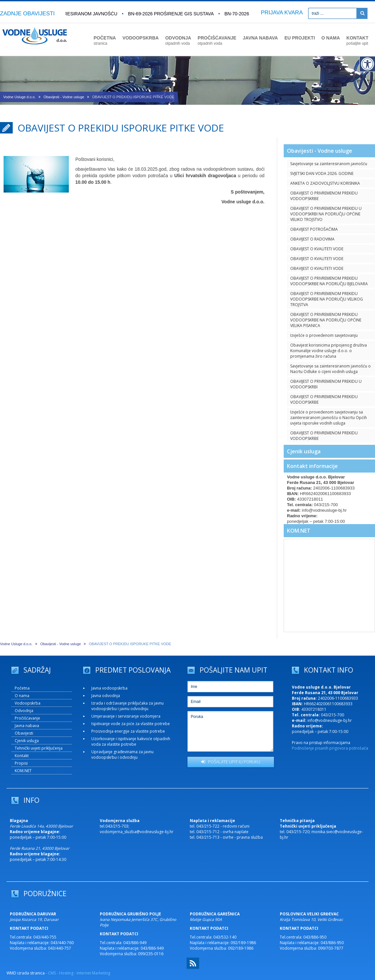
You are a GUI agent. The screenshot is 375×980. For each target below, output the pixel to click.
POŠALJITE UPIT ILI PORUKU (231, 762)
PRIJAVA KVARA (282, 13)
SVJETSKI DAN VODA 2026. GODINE (322, 173)
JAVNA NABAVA (261, 38)
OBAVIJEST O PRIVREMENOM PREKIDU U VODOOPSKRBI (326, 384)
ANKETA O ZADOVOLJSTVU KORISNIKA (325, 183)
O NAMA (331, 38)
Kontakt (22, 756)
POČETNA (105, 40)
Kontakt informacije (312, 466)
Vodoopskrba (28, 703)
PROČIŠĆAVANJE (217, 40)
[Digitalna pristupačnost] (367, 64)
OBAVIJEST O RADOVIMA (312, 239)
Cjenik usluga (304, 451)
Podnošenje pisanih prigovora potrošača (330, 748)
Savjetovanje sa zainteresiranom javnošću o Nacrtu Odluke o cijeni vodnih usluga (330, 369)
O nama (22, 696)
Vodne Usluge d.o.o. (19, 97)
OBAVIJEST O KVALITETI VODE (317, 249)
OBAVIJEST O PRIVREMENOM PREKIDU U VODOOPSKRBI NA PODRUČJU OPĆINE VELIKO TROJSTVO (326, 214)
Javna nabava (27, 726)
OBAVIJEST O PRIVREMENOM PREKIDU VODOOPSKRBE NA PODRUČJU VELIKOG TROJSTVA (327, 299)
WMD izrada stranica (26, 973)
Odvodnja (24, 711)
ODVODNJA (178, 40)
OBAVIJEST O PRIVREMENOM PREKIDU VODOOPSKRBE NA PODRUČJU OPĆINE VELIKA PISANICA (326, 320)
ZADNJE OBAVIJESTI (27, 14)
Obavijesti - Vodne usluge (64, 97)
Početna (22, 688)
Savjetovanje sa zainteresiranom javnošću (329, 164)
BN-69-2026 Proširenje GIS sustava (173, 14)
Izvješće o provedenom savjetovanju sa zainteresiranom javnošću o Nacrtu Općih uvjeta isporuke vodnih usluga (329, 418)
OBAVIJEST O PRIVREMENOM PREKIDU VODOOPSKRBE (324, 196)
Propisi (21, 763)
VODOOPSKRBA (140, 38)
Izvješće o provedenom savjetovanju (324, 335)
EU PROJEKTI (300, 38)
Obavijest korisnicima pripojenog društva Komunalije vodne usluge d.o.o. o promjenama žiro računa (329, 351)
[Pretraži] (362, 13)
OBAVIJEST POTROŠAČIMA (314, 229)
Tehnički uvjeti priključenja (39, 748)
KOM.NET (299, 531)
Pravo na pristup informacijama (321, 743)
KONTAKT (357, 40)
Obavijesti (24, 733)
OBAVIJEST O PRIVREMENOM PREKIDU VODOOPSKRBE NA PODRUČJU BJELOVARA (329, 281)
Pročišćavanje (27, 718)
